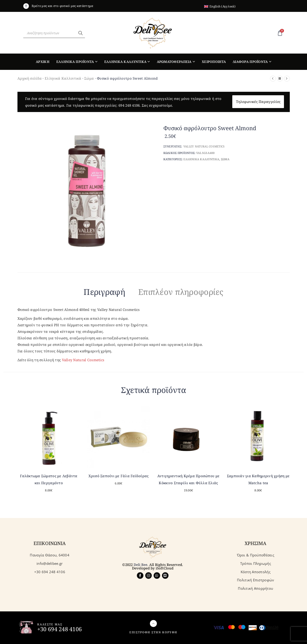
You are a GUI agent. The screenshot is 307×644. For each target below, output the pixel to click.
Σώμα (89, 78)
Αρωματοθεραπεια (174, 62)
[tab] (104, 293)
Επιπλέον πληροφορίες (181, 292)
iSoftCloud (165, 568)
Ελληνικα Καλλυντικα (125, 62)
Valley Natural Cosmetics (83, 360)
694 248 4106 (129, 105)
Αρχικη (43, 62)
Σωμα (225, 159)
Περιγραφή (104, 292)
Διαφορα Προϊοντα (250, 62)
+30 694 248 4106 (59, 629)
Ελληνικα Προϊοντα (75, 62)
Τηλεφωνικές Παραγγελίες (258, 102)
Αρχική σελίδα (30, 78)
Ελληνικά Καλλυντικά (63, 78)
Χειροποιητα (214, 62)
